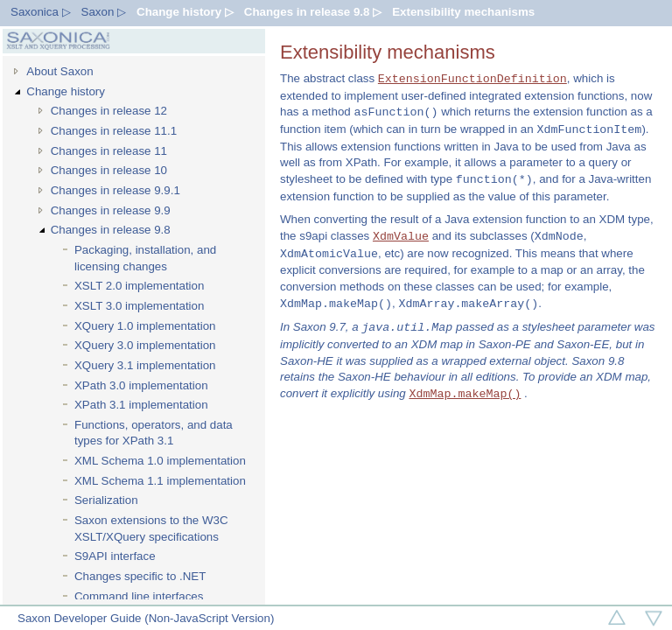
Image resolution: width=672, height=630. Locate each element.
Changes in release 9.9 (111, 210)
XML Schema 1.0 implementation (160, 461)
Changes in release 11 (109, 151)
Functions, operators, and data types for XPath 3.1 (154, 433)
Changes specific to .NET (140, 576)
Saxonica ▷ (41, 12)
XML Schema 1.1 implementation (160, 481)
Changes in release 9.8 (111, 230)
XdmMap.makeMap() (465, 394)
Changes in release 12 (109, 111)
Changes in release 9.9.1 (115, 190)
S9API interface (115, 556)
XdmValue (401, 236)
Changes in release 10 (109, 170)
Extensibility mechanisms (463, 12)
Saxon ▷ (104, 12)
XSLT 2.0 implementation (139, 286)
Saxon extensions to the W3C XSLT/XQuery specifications (151, 528)
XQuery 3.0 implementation (145, 345)
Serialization (106, 500)
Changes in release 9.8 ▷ (313, 12)
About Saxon (59, 71)
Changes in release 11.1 (114, 131)
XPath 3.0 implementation (141, 385)
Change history (66, 91)
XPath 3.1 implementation (141, 405)
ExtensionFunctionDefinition (472, 79)
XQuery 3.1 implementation (145, 365)
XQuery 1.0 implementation (145, 326)
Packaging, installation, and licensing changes (145, 258)
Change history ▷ (185, 12)
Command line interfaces (139, 596)
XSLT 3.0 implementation (139, 306)
